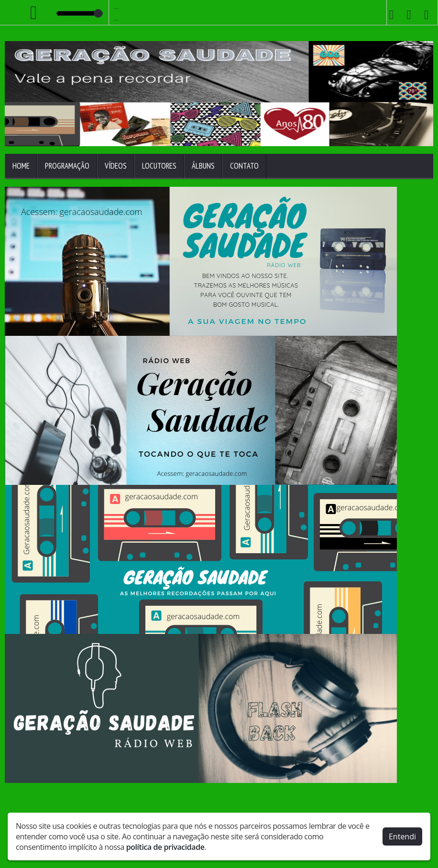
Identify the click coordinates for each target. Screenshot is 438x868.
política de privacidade (165, 847)
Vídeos (116, 166)
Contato (244, 166)
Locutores (159, 166)
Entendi (402, 836)
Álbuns (203, 166)
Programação (67, 166)
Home (21, 166)
